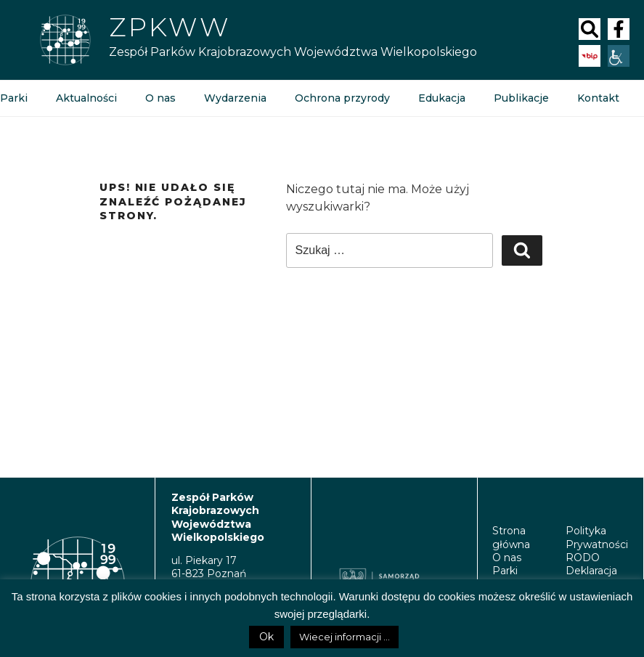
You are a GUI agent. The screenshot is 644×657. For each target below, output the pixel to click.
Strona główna (511, 537)
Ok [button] (266, 637)
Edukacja (441, 98)
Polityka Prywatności (597, 537)
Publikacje (521, 98)
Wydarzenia (235, 98)
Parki (505, 571)
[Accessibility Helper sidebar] (619, 56)
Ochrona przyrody (342, 98)
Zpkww (170, 27)
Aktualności (86, 98)
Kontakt (598, 98)
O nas (160, 98)
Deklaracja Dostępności (597, 577)
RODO (583, 558)
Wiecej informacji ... (345, 637)
